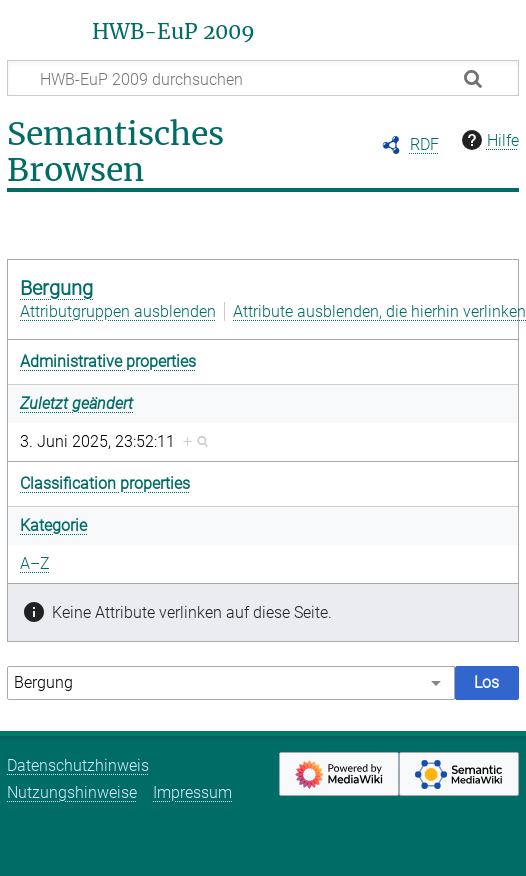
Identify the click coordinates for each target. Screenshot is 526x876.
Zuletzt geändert (76, 403)
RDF (424, 144)
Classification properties (105, 483)
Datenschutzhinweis (78, 765)
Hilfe (488, 140)
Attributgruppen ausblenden (118, 311)
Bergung (56, 288)
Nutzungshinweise (72, 792)
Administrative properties (108, 361)
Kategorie (53, 525)
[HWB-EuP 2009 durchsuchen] (263, 78)
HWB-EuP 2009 (173, 32)
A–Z (35, 563)
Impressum (192, 792)
